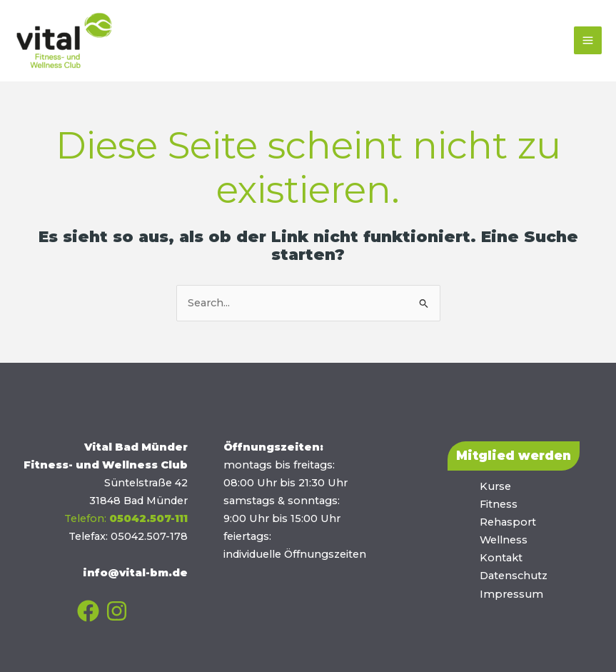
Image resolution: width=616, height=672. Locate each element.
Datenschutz (514, 576)
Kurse (495, 486)
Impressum (511, 594)
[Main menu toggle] (588, 40)
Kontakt (501, 558)
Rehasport (508, 522)
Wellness (504, 540)
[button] (514, 456)
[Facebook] (88, 611)
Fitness (499, 504)
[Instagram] (117, 611)
